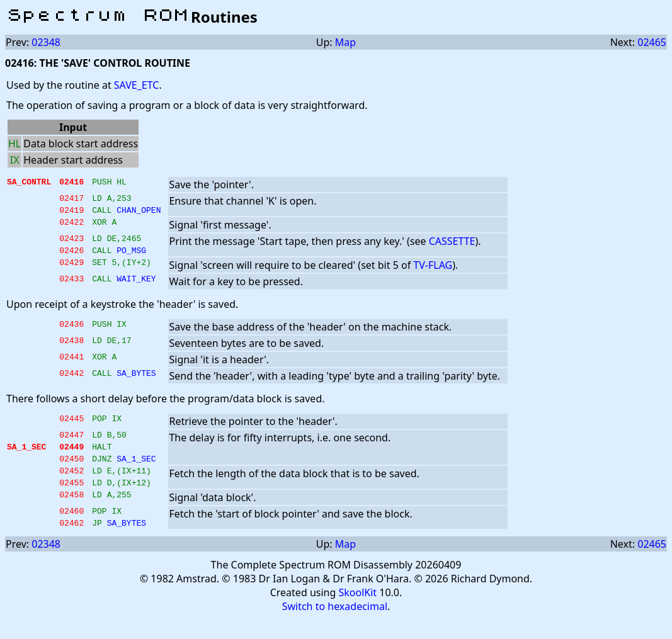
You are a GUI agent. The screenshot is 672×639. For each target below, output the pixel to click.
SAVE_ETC (137, 85)
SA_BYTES (136, 382)
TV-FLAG (433, 273)
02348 (46, 42)
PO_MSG (131, 257)
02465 (652, 42)
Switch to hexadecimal (335, 627)
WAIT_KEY (136, 288)
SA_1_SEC (136, 472)
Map (345, 42)
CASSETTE (452, 245)
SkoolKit (357, 613)
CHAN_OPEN (139, 213)
